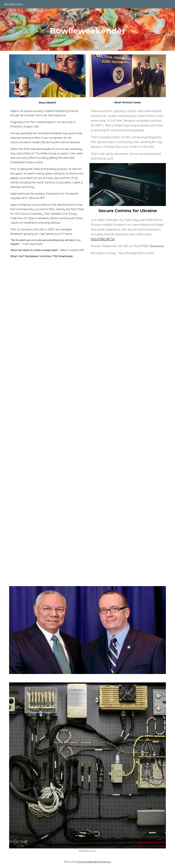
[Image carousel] (87, 767)
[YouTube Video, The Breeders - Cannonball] (87, 422)
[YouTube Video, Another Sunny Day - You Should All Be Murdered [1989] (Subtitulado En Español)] (87, 315)
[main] (87, 30)
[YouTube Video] (87, 530)
